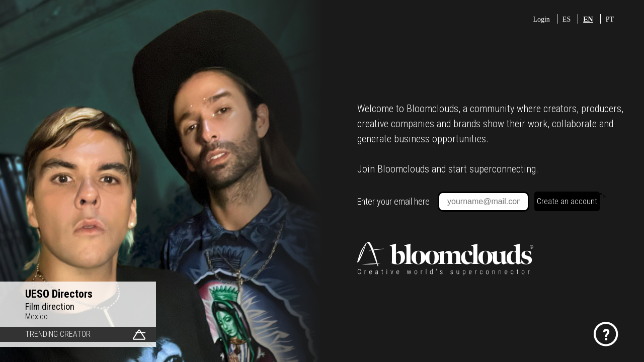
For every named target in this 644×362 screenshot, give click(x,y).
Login (541, 19)
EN (588, 19)
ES (567, 19)
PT (610, 19)
